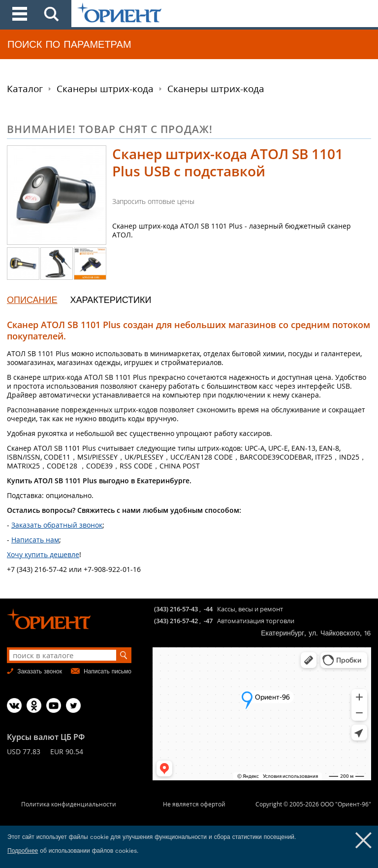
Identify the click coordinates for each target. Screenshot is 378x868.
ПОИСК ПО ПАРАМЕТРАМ (69, 44)
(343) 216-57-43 (176, 609)
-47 (208, 621)
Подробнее (23, 851)
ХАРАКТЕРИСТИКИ (110, 300)
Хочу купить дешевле (43, 554)
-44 (208, 609)
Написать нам (35, 540)
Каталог (25, 89)
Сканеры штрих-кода (105, 89)
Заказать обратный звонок (57, 525)
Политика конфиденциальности (69, 804)
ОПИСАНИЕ (32, 300)
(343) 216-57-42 (176, 621)
